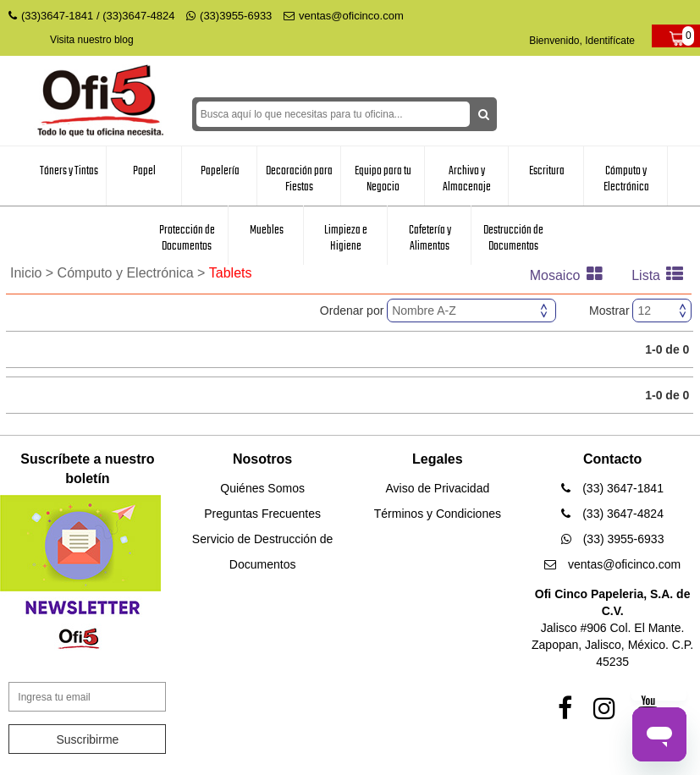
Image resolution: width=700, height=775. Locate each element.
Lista (661, 275)
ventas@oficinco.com (344, 16)
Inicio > (34, 273)
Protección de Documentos (187, 238)
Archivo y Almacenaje (467, 179)
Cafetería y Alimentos (430, 238)
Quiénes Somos (262, 488)
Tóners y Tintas (69, 171)
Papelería (220, 171)
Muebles (267, 230)
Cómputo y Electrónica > (133, 273)
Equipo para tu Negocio (383, 179)
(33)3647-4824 (138, 16)
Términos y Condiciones (438, 514)
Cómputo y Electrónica (626, 179)
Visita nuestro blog (92, 40)
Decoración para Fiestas (299, 179)
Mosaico (570, 275)
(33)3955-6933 (229, 16)
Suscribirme (87, 739)
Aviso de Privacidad (438, 488)
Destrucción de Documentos (513, 238)
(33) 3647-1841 (612, 488)
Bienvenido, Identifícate (582, 41)
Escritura (547, 171)
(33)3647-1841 (57, 16)
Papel (144, 171)
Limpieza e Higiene (346, 238)
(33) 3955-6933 (613, 539)
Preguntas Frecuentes (262, 514)
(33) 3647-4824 (612, 514)
